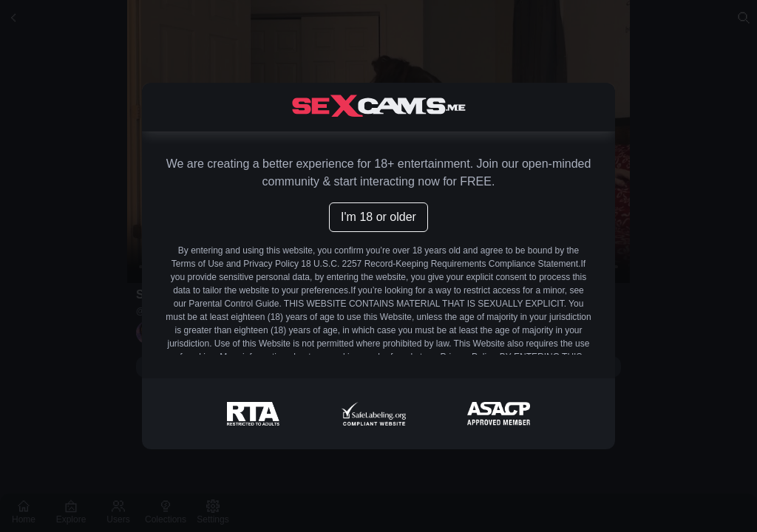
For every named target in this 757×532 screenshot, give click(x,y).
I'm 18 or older (378, 217)
